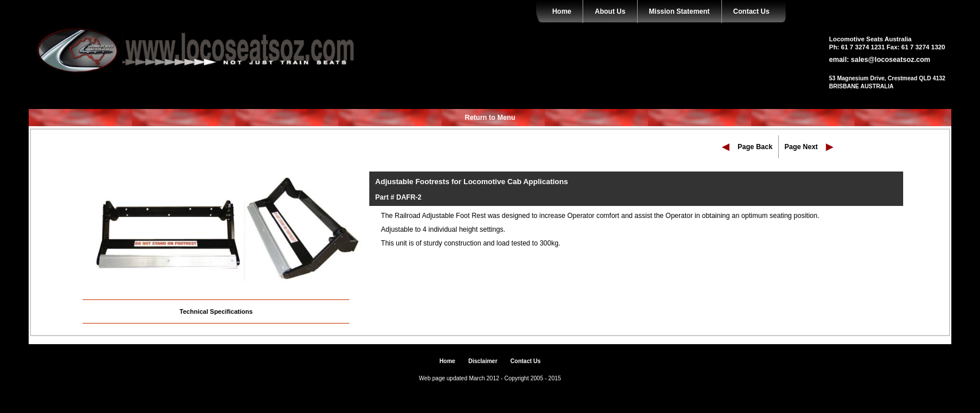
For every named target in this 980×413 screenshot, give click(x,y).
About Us (610, 11)
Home (562, 11)
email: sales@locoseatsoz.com (880, 60)
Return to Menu (490, 118)
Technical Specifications (216, 311)
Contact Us (751, 11)
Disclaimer (483, 361)
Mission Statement (680, 11)
